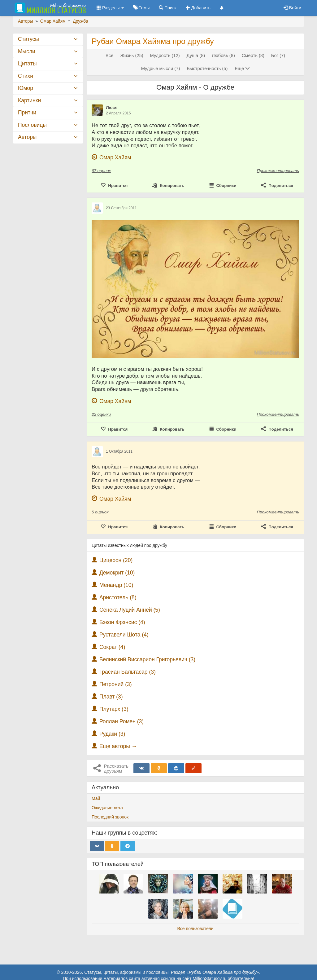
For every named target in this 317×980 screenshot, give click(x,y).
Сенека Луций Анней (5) (130, 610)
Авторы (27, 137)
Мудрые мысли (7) (161, 69)
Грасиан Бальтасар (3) (128, 672)
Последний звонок (110, 817)
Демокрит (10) (117, 573)
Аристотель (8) (118, 597)
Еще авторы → (118, 746)
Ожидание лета (107, 808)
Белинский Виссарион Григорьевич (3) (147, 659)
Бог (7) (278, 55)
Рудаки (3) (112, 734)
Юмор (26, 88)
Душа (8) (196, 55)
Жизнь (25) (132, 55)
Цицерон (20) (116, 560)
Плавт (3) (111, 697)
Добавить (198, 8)
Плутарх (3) (114, 709)
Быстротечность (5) (207, 69)
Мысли (27, 51)
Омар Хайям (115, 157)
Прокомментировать (278, 171)
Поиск (168, 8)
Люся (112, 108)
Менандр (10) (116, 585)
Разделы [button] (110, 8)
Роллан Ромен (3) (122, 721)
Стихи (26, 76)
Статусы (28, 39)
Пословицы (32, 125)
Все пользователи (195, 929)
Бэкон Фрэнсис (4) (122, 622)
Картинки (29, 100)
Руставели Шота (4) (124, 635)
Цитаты (27, 64)
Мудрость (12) (165, 55)
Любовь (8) (223, 55)
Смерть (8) (253, 55)
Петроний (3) (116, 684)
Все (109, 55)
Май (96, 798)
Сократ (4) (112, 647)
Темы (141, 8)
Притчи (27, 113)
